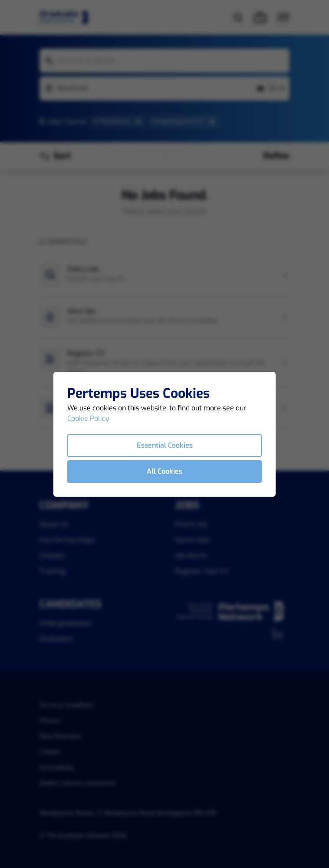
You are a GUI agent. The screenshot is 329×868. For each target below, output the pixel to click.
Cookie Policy (88, 418)
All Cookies (164, 471)
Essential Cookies (165, 445)
